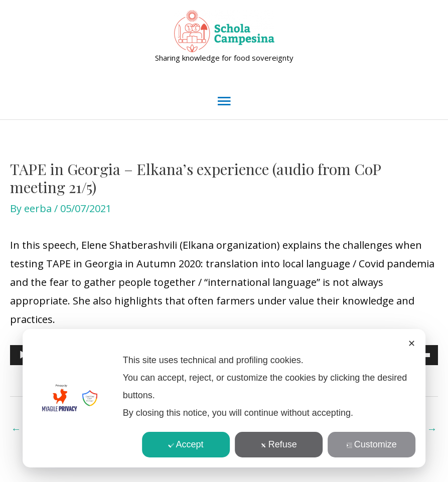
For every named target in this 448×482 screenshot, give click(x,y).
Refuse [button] (279, 444)
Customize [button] (372, 444)
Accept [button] (186, 444)
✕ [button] (412, 344)
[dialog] (224, 398)
